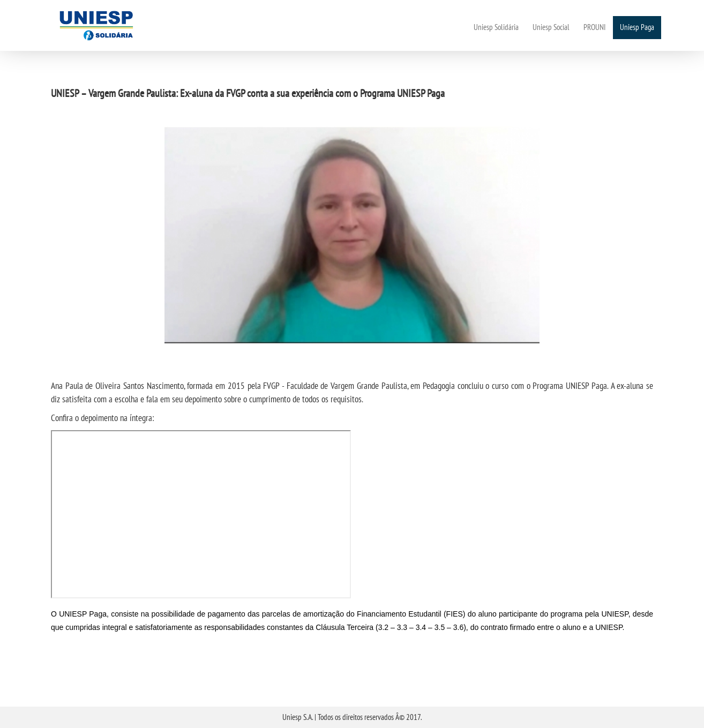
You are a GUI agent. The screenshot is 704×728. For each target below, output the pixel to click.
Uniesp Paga (637, 27)
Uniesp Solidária (496, 27)
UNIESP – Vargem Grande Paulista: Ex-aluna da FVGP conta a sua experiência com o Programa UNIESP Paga (248, 93)
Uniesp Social (551, 27)
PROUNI (595, 27)
